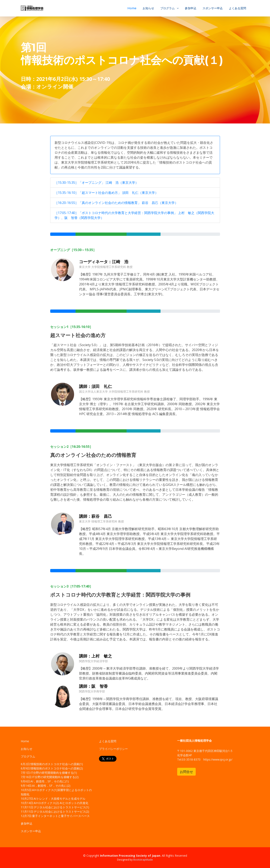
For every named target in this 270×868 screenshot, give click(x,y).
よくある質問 (237, 8)
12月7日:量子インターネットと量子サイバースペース (55, 816)
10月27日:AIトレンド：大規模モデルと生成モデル (53, 799)
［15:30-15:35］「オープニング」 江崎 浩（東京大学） (97, 183)
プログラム (168, 8)
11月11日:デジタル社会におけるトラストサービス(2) (55, 812)
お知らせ (148, 8)
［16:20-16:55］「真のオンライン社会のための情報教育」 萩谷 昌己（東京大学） (116, 203)
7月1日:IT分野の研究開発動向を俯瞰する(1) (49, 773)
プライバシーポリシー (113, 749)
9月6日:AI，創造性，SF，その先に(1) (45, 781)
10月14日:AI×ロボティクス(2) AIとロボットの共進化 (55, 803)
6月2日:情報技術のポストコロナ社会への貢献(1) (52, 764)
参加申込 (191, 8)
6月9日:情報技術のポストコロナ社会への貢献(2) (52, 768)
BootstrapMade (143, 860)
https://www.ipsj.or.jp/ (218, 759)
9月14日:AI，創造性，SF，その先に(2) (46, 786)
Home (132, 8)
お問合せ (186, 772)
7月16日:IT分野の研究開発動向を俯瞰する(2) (50, 777)
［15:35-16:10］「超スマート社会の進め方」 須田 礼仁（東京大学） (106, 193)
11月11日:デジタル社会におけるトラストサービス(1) (55, 807)
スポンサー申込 (213, 8)
